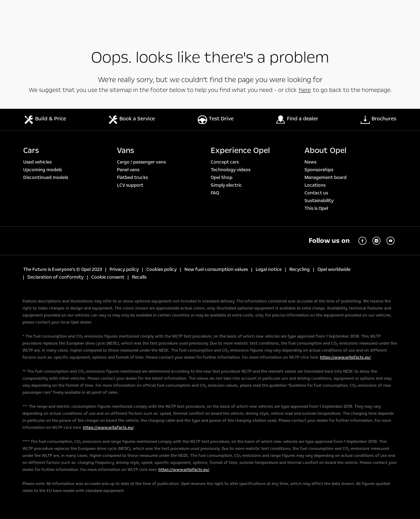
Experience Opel (240, 151)
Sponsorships (319, 170)
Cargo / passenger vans (141, 162)
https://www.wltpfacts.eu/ (345, 357)
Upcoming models (42, 170)
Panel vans (128, 170)
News (310, 162)
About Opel (326, 151)
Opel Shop (222, 178)
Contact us (316, 193)
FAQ (215, 193)
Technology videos (231, 170)
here (305, 90)
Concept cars (225, 162)
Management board (326, 178)
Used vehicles (37, 162)
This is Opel (316, 208)
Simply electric (226, 185)
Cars (31, 151)
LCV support (130, 185)
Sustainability (319, 201)
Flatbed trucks (132, 178)
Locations (315, 185)
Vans (126, 151)
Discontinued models (46, 178)
